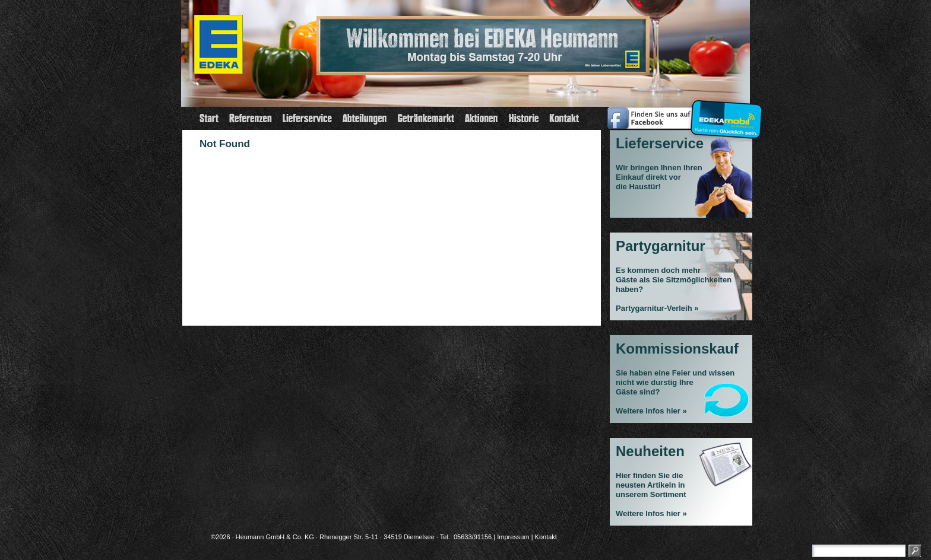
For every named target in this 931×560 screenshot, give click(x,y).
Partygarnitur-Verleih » (657, 308)
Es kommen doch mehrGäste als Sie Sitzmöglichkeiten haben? (674, 280)
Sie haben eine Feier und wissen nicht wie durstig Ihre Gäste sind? (675, 382)
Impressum (513, 537)
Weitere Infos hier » (651, 411)
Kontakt (546, 537)
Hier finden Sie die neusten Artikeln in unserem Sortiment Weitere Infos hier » (651, 494)
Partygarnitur (661, 246)
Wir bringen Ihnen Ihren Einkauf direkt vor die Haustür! (659, 177)
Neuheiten (650, 451)
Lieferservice (660, 143)
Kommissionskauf (677, 349)
